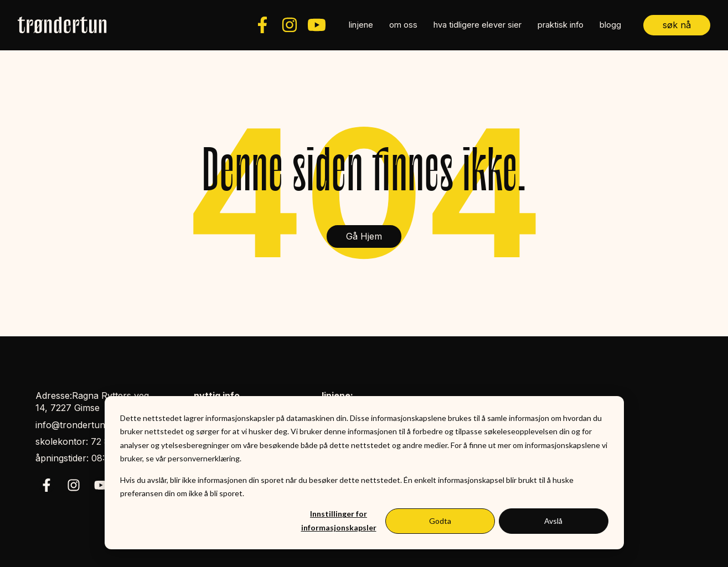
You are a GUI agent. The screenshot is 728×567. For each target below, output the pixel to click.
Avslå (553, 521)
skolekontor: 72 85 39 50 (88, 441)
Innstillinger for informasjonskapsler (339, 521)
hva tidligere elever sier (477, 25)
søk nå (677, 25)
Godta (440, 521)
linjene (361, 25)
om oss (403, 25)
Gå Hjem (364, 236)
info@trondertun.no (77, 425)
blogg (610, 25)
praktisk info (561, 25)
